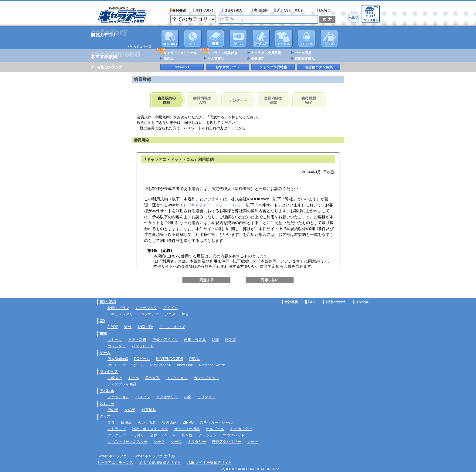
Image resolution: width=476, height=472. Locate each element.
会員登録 (178, 10)
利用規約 (260, 10)
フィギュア (261, 39)
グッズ (329, 39)
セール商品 (303, 53)
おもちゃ (307, 39)
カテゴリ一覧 (142, 47)
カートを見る (371, 14)
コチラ (233, 128)
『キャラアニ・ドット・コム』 (215, 205)
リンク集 (361, 302)
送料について (204, 10)
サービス (234, 10)
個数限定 (258, 59)
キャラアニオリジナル (180, 53)
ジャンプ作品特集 (273, 67)
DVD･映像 (170, 39)
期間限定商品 (305, 59)
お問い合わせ (334, 302)
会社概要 (290, 302)
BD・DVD (108, 302)
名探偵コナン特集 (319, 67)
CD (193, 39)
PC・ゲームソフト (238, 39)
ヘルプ (354, 17)
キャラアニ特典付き (222, 53)
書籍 (216, 39)
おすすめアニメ (228, 67)
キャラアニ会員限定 (266, 53)
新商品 (169, 59)
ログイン (325, 10)
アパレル (284, 39)
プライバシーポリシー (292, 10)
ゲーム (105, 353)
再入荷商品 (216, 59)
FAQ (310, 302)
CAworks (182, 67)
